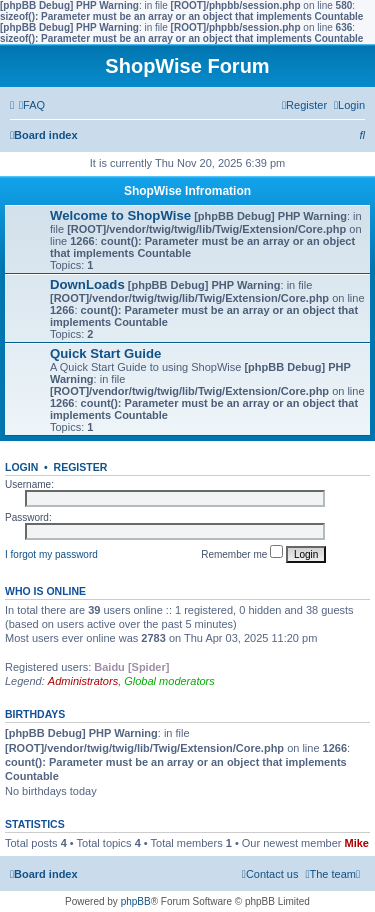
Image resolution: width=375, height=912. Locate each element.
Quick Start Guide (105, 353)
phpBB (136, 901)
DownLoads (87, 284)
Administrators (83, 681)
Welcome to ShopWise (120, 215)
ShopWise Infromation (187, 191)
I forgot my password (51, 554)
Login (21, 467)
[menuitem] (32, 105)
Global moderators (169, 681)
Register (81, 467)
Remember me (242, 552)
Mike (357, 843)
